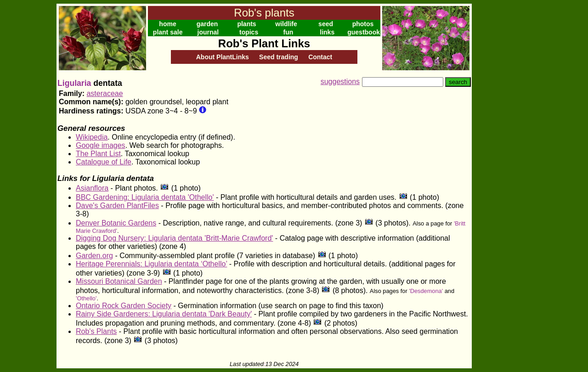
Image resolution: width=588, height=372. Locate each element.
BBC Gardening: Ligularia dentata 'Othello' (145, 197)
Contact (320, 57)
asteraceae (105, 93)
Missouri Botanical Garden (119, 281)
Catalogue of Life (104, 162)
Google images (101, 145)
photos (363, 24)
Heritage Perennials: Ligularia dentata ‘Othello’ (151, 264)
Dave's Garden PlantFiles (117, 206)
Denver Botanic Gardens (116, 223)
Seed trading (279, 57)
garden (207, 24)
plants (246, 24)
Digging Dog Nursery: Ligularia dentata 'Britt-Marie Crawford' (174, 238)
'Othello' (86, 298)
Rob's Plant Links (264, 43)
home (167, 24)
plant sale (168, 32)
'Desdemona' (426, 291)
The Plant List (98, 154)
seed (326, 24)
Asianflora (92, 188)
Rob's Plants (96, 331)
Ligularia (74, 83)
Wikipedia (92, 137)
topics (249, 32)
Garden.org (94, 256)
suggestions (340, 82)
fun (288, 32)
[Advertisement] (502, 141)
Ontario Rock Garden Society (124, 306)
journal (208, 32)
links (327, 32)
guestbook (364, 32)
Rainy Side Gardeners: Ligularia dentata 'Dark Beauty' (164, 314)
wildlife (286, 24)
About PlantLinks (223, 57)
